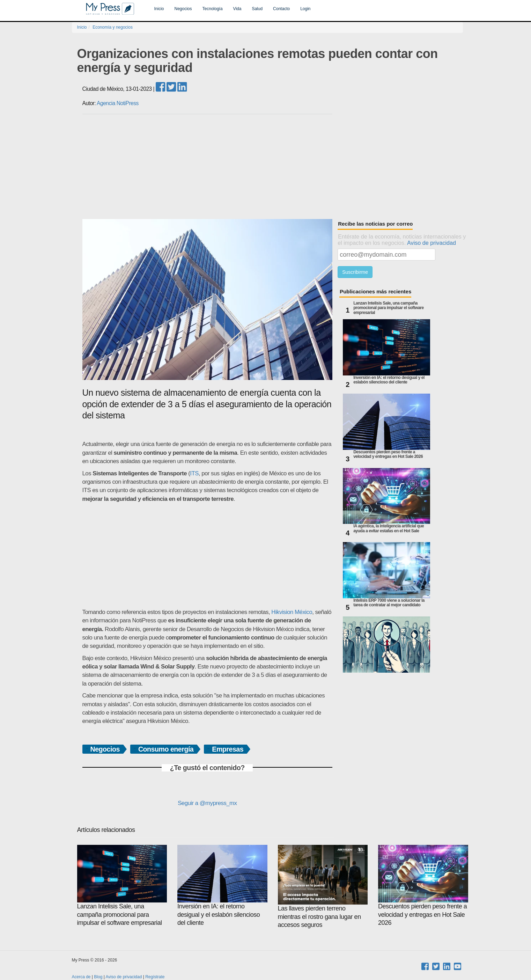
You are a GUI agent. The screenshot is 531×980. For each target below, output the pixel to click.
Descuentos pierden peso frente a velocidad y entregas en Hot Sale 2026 (388, 454)
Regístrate (155, 977)
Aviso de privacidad (432, 243)
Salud (257, 9)
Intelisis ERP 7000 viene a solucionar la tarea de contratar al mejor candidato (389, 603)
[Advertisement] (273, 167)
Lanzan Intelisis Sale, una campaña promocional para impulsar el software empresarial (389, 308)
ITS (194, 473)
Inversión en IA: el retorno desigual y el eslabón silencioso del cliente (389, 380)
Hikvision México (292, 612)
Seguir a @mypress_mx (207, 803)
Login (305, 9)
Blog (98, 977)
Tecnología (213, 9)
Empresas (228, 749)
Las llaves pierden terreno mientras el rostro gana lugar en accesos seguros (323, 887)
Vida (237, 9)
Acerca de (81, 977)
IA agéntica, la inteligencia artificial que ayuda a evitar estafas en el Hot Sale (389, 528)
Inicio (159, 9)
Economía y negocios (113, 27)
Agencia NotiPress (118, 103)
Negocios (183, 9)
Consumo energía (166, 749)
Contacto (281, 9)
